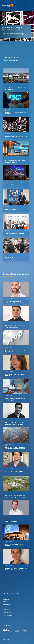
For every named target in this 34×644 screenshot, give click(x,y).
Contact (5, 607)
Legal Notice (6, 604)
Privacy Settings (8, 615)
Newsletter (6, 610)
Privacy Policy (7, 612)
